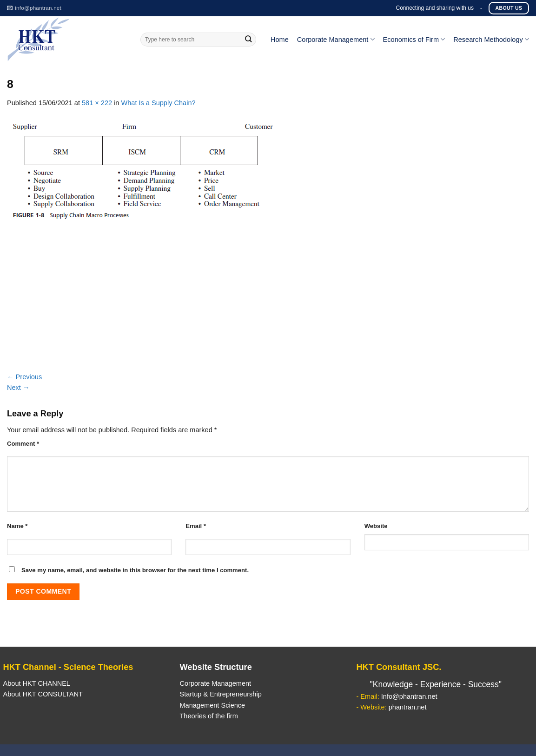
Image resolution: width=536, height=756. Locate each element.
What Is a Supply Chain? (159, 103)
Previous (24, 377)
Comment (23, 444)
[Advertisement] (268, 302)
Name (17, 526)
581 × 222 (97, 103)
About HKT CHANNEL (37, 683)
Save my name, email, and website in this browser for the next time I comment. (135, 570)
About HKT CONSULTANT (43, 694)
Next (18, 388)
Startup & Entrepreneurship (220, 694)
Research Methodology (491, 39)
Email (196, 526)
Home (280, 40)
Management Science (212, 705)
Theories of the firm (208, 716)
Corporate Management (336, 39)
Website (376, 526)
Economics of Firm (414, 39)
